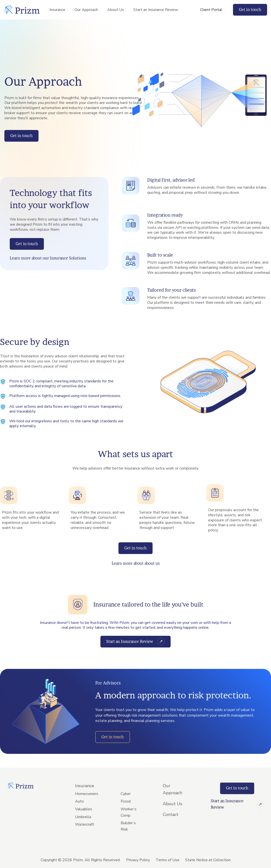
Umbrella (83, 831)
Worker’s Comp (129, 827)
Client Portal (211, 10)
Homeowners (87, 808)
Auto (79, 816)
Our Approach (86, 10)
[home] (22, 10)
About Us (116, 10)
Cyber (126, 808)
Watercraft (85, 839)
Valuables (84, 824)
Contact (171, 829)
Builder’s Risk (128, 841)
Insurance (57, 10)
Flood (126, 816)
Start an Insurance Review (156, 10)
